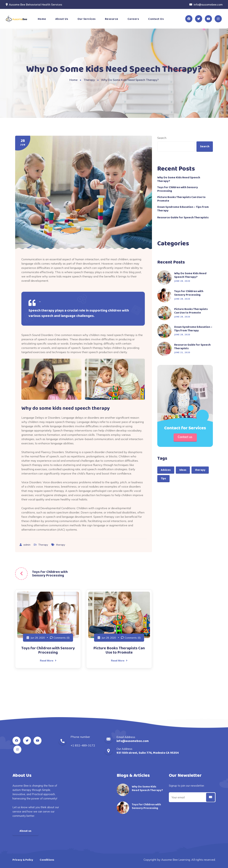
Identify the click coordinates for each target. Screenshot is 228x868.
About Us (62, 19)
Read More (48, 661)
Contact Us (156, 19)
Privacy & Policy (23, 860)
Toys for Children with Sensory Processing (50, 574)
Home (42, 19)
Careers (133, 19)
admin (27, 545)
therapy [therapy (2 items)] (200, 470)
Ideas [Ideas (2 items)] (183, 470)
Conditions (47, 860)
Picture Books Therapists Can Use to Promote (119, 650)
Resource (112, 19)
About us (25, 831)
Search (162, 138)
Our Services (87, 19)
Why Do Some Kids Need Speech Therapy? (179, 179)
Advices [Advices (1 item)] (166, 470)
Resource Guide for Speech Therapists (183, 218)
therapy (61, 545)
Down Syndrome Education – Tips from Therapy (183, 209)
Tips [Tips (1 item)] (163, 479)
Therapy (89, 80)
